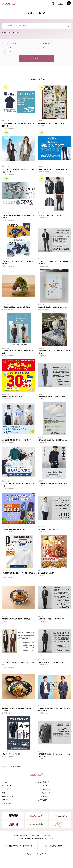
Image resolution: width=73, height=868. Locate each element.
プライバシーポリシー (50, 836)
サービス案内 (43, 796)
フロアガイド (43, 786)
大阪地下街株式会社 (21, 836)
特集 (4, 793)
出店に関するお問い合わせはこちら (22, 846)
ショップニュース (44, 789)
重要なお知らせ (8, 796)
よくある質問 (43, 800)
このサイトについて (35, 836)
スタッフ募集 (7, 803)
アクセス (5, 800)
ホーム (5, 782)
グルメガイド (7, 786)
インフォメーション (45, 793)
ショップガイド (44, 782)
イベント (5, 789)
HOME (4, 766)
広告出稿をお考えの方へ (54, 846)
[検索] (68, 26)
